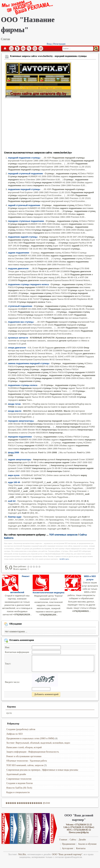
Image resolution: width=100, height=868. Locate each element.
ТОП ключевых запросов (63, 535)
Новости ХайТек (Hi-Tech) (19, 788)
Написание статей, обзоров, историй (24, 747)
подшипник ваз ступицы (21, 322)
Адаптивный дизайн (16, 774)
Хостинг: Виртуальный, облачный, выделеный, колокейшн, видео (38, 743)
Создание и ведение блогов (20, 783)
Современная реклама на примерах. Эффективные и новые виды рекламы (42, 770)
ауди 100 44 (14, 482)
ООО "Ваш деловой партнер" (67, 854)
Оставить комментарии (22, 640)
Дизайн (82, 840)
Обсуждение (16, 624)
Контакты (81, 848)
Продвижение (69, 844)
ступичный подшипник (20, 306)
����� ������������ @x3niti (28, 803)
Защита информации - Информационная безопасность (33, 752)
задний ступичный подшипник (24, 205)
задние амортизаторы (20, 459)
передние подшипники (20, 437)
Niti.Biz (22, 854)
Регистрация (59, 44)
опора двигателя (17, 348)
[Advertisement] (50, 126)
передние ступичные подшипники (26, 221)
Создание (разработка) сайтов (21, 729)
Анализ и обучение (87, 844)
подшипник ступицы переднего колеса (28, 284)
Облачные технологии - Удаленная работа (27, 761)
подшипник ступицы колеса (23, 385)
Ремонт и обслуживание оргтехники (24, 756)
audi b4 (12, 501)
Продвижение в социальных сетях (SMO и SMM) (30, 738)
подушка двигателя (18, 268)
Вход (49, 44)
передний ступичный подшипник (25, 174)
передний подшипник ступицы (24, 158)
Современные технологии (19, 779)
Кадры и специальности (18, 792)
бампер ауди (15, 517)
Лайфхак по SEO (15, 734)
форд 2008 (13, 452)
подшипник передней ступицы (24, 189)
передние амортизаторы (21, 421)
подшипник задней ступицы (23, 237)
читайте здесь (64, 559)
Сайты (73, 840)
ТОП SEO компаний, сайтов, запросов (25, 765)
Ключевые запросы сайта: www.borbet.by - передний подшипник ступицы (48, 56)
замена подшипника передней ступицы (29, 363)
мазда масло (15, 411)
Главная (5, 49)
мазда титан (14, 404)
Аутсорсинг (68, 848)
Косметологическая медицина (49, 593)
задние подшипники (19, 253)
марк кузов (14, 475)
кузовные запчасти (18, 338)
